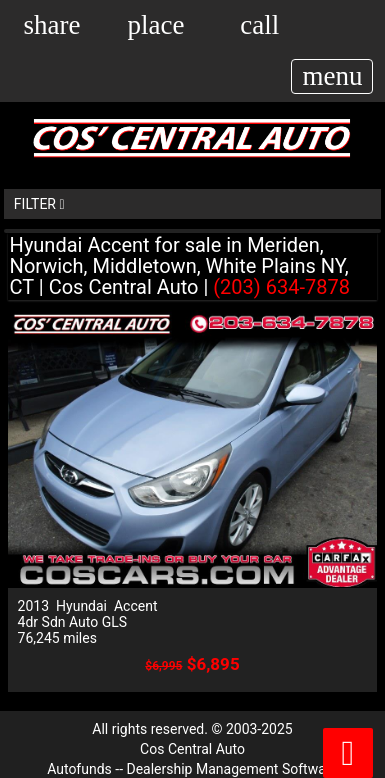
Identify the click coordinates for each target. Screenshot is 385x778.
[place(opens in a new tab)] (155, 24)
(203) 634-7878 (281, 287)
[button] (51, 24)
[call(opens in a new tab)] (259, 24)
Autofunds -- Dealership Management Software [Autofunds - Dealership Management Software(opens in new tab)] (192, 769)
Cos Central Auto (192, 749)
